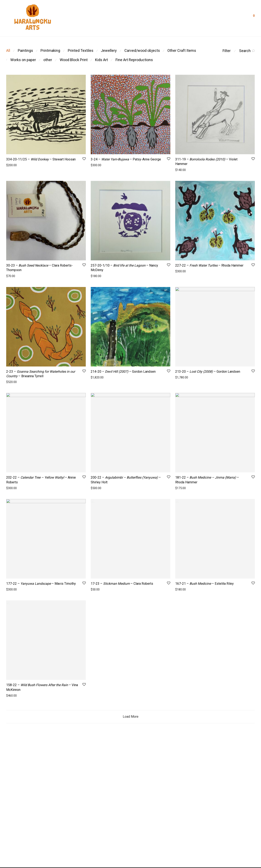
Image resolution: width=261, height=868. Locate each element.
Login (239, 17)
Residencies (108, 17)
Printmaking (50, 50)
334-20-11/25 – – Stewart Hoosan (41, 159)
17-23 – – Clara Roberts (122, 603)
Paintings (25, 50)
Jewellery (109, 50)
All (8, 50)
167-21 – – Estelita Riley (204, 603)
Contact (144, 17)
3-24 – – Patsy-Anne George (126, 159)
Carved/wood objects (142, 50)
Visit (173, 17)
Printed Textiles (81, 50)
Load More (131, 755)
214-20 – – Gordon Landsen (123, 372)
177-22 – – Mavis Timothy (41, 584)
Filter (227, 51)
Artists (128, 17)
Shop (160, 17)
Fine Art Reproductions (134, 60)
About (89, 17)
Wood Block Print (74, 60)
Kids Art (101, 60)
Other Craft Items (182, 50)
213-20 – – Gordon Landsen (208, 372)
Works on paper (23, 60)
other (48, 60)
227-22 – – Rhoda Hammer (209, 265)
